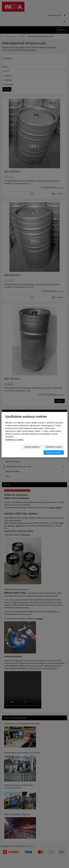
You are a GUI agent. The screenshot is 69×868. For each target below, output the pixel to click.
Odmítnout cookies (54, 447)
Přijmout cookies (54, 452)
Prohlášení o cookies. (14, 439)
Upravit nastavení (32, 447)
